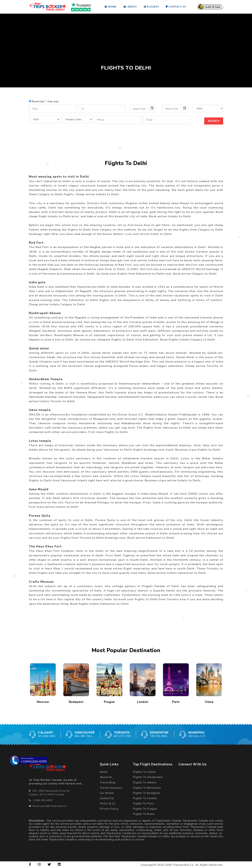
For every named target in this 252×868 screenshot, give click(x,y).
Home (104, 772)
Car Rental (107, 793)
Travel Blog (108, 782)
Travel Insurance (111, 788)
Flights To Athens (145, 782)
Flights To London (145, 798)
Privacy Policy (109, 809)
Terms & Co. (108, 803)
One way (53, 101)
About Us (106, 777)
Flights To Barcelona (147, 788)
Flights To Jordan (144, 772)
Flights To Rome (144, 814)
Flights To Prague (145, 809)
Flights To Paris (143, 803)
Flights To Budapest (146, 793)
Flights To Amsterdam (148, 777)
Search (214, 121)
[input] (139, 109)
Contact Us (107, 798)
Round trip (38, 101)
